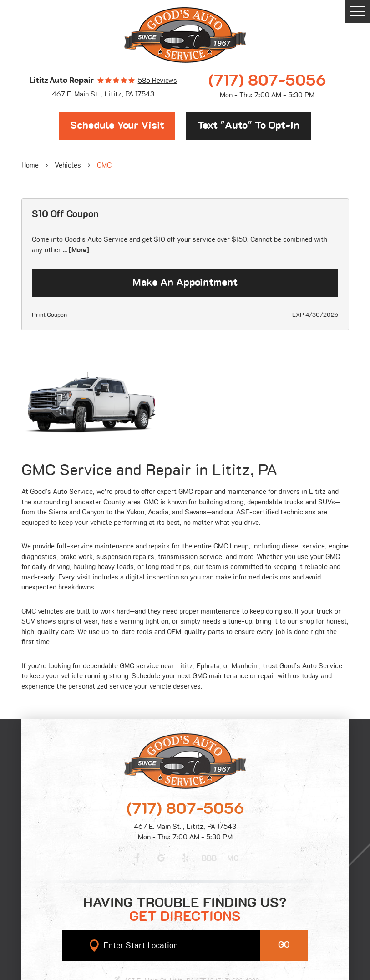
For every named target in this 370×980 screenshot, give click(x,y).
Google (161, 858)
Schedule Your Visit (117, 126)
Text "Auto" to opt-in (248, 126)
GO (284, 945)
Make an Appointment (185, 283)
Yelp (185, 858)
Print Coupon (49, 315)
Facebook (137, 858)
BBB (209, 858)
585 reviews (157, 81)
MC (233, 858)
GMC (104, 165)
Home (30, 165)
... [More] (75, 250)
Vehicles (68, 165)
